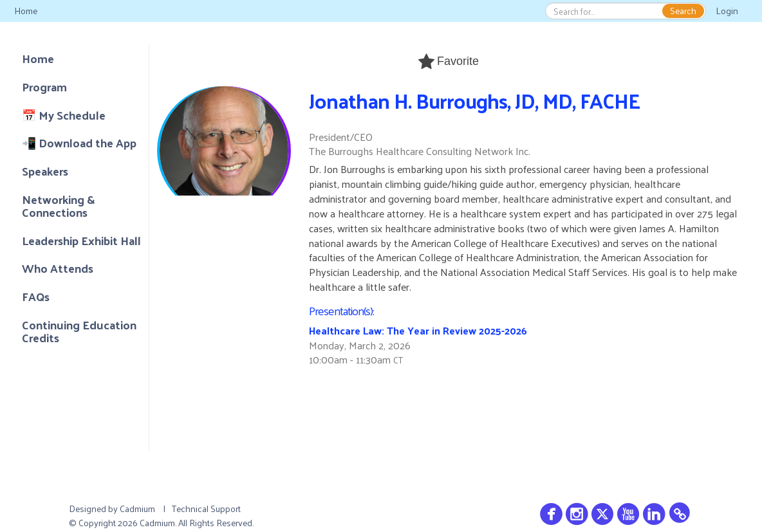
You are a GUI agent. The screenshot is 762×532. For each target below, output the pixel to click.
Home (26, 11)
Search (683, 11)
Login (727, 11)
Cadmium (137, 509)
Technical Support (206, 509)
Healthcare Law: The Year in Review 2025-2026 (418, 330)
